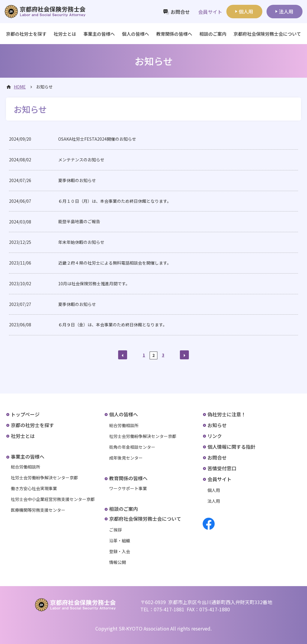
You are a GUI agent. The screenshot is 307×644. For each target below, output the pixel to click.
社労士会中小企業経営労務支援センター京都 (53, 499)
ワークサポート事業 (128, 488)
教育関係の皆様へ (128, 478)
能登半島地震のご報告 (79, 221)
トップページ (25, 414)
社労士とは (65, 34)
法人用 (286, 11)
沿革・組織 (120, 541)
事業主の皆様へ (28, 457)
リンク (215, 436)
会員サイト (219, 479)
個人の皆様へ (124, 414)
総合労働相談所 (25, 467)
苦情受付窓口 (222, 468)
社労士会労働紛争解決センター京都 (44, 478)
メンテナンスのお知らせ (81, 160)
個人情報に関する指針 (231, 447)
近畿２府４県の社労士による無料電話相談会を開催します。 (115, 263)
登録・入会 (120, 551)
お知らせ (217, 425)
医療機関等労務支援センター (38, 510)
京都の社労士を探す (26, 34)
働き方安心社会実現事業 (34, 488)
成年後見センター (126, 458)
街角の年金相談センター (132, 447)
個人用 (246, 11)
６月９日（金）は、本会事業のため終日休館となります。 (113, 325)
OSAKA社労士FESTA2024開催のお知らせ (97, 139)
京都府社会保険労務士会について (145, 519)
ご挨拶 (115, 530)
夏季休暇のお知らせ (77, 180)
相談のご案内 (213, 34)
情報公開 (118, 562)
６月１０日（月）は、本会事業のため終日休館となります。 (115, 201)
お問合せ (180, 12)
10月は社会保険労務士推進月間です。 (94, 283)
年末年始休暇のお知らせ (81, 242)
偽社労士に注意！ (227, 414)
